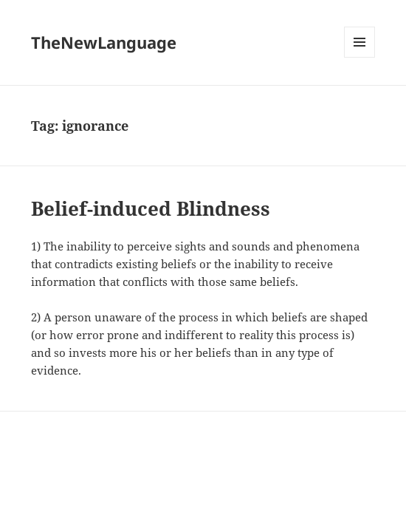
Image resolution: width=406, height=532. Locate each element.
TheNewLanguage (104, 42)
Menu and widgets (360, 57)
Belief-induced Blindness (151, 208)
